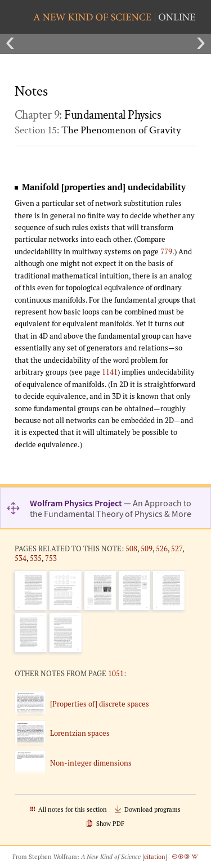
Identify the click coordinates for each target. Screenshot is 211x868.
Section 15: (98, 130)
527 (177, 548)
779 (166, 251)
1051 (116, 673)
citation (155, 857)
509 (147, 548)
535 (36, 558)
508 (131, 548)
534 (21, 558)
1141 (110, 372)
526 (162, 548)
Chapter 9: (88, 115)
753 (51, 558)
